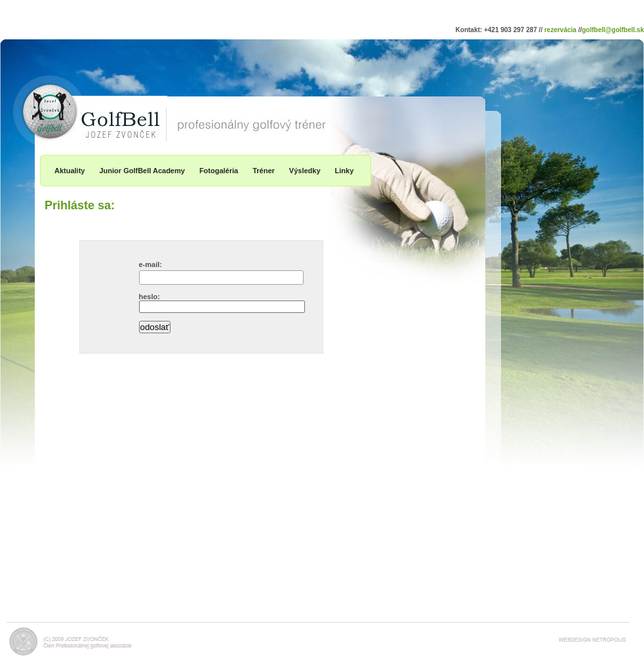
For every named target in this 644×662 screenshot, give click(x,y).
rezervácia (560, 30)
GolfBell (36, 85)
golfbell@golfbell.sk (613, 30)
